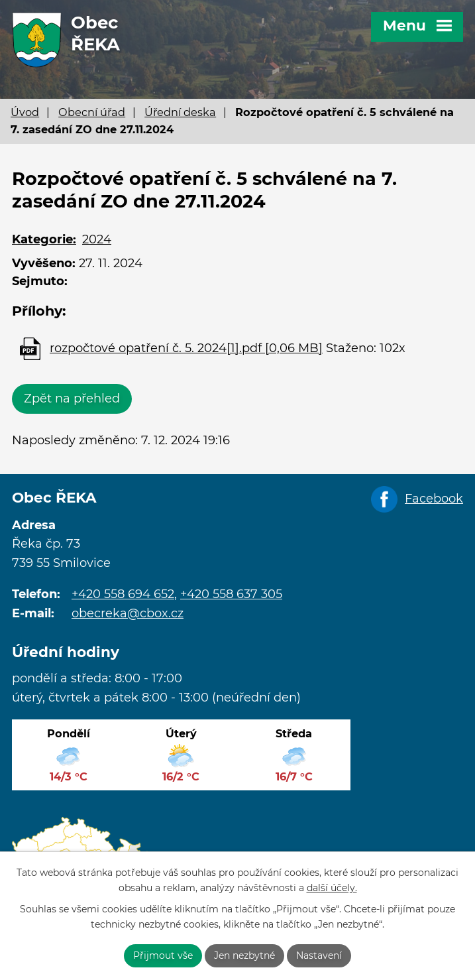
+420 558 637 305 (231, 594)
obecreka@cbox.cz (128, 613)
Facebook (434, 499)
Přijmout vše (163, 955)
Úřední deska (180, 112)
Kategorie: (44, 239)
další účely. (332, 888)
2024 (97, 239)
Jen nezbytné (244, 955)
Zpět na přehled (72, 398)
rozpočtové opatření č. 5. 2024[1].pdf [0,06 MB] (186, 348)
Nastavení (319, 955)
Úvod (25, 112)
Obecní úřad (92, 112)
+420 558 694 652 (123, 594)
